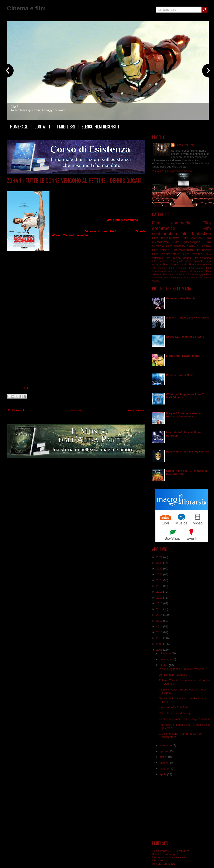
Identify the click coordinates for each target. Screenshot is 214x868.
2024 (160, 557)
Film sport (169, 274)
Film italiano (173, 258)
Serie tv (193, 246)
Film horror (203, 250)
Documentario (198, 271)
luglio (163, 757)
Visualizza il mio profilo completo (172, 171)
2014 (160, 615)
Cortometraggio (196, 274)
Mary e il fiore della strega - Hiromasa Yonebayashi (184, 415)
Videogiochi (177, 277)
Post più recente (17, 410)
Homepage (19, 127)
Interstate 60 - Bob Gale (173, 707)
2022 (160, 569)
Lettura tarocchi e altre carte (169, 857)
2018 (160, 592)
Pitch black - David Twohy (175, 713)
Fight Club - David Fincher (183, 356)
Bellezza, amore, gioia (166, 854)
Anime (206, 246)
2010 (160, 638)
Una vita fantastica (163, 864)
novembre (166, 659)
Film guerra (196, 268)
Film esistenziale (166, 254)
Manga (187, 258)
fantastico (181, 274)
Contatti (42, 127)
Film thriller (192, 254)
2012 (160, 626)
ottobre (164, 665)
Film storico (160, 261)
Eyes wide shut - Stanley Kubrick (188, 452)
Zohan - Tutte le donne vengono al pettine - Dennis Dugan (74, 180)
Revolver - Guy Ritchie (181, 298)
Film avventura (182, 250)
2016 (160, 603)
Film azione (161, 250)
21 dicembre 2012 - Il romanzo (171, 851)
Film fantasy (175, 246)
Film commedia (66, 187)
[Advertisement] (182, 810)
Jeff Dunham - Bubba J (173, 675)
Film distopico (202, 258)
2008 (160, 650)
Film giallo (177, 261)
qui (26, 388)
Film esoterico (178, 268)
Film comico (48, 187)
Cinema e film (26, 8)
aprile (163, 774)
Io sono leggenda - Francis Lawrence (182, 669)
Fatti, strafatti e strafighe (122, 220)
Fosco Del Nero (185, 145)
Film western (197, 264)
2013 (160, 621)
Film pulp (164, 277)
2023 (160, 563)
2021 (160, 574)
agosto (164, 751)
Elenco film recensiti (100, 127)
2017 (160, 598)
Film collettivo (191, 278)
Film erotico (205, 278)
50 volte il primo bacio (101, 231)
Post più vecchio (135, 410)
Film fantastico (196, 233)
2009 (160, 644)
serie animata (194, 261)
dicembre (166, 653)
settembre (166, 745)
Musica (185, 271)
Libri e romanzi (161, 860)
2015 (160, 609)
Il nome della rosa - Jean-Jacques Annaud (185, 719)
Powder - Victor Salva (180, 375)
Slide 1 (15, 106)
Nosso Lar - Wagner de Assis (185, 337)
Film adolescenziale (175, 264)
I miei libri (66, 127)
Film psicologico (187, 242)
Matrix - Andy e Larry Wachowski (188, 318)
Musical (156, 281)
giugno (164, 763)
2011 (160, 632)
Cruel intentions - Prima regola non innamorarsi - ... (180, 735)
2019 (160, 586)
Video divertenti (172, 271)
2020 (160, 580)
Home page (76, 410)
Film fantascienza (166, 238)
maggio (165, 769)
